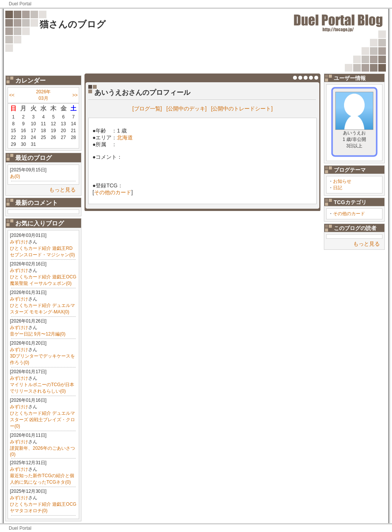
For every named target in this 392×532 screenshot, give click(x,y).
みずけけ (19, 242)
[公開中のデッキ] (186, 109)
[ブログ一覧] (147, 109)
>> (75, 95)
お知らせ (342, 181)
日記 (338, 188)
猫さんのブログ (73, 24)
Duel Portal (20, 4)
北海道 (125, 137)
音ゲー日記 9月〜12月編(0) (38, 334)
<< (12, 95)
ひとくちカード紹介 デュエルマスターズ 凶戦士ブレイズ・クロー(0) (42, 420)
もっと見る (62, 190)
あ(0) (15, 176)
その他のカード (349, 214)
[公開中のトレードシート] (242, 109)
